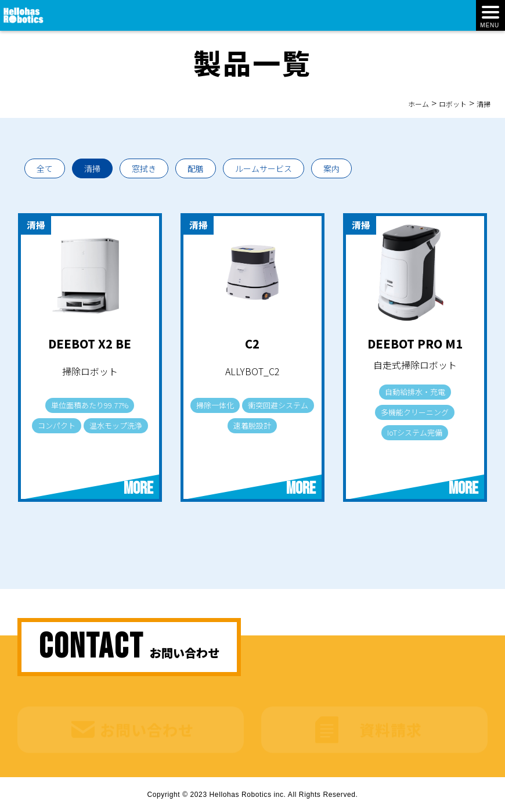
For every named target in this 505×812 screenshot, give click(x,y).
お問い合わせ (147, 723)
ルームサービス (264, 168)
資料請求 (391, 723)
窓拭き (144, 168)
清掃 (92, 168)
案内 (331, 168)
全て (45, 168)
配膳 (196, 168)
